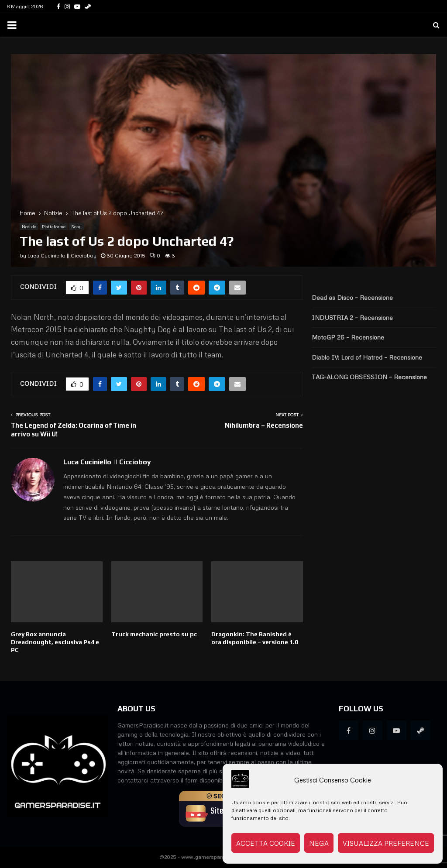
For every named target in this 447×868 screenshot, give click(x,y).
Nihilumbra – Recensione (264, 425)
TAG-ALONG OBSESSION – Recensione (369, 377)
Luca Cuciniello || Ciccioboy (62, 256)
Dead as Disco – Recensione (352, 297)
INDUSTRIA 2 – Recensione (352, 317)
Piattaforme (54, 226)
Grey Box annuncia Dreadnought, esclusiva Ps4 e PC (55, 642)
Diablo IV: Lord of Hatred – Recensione (367, 357)
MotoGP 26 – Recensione (348, 337)
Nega (319, 843)
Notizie (29, 226)
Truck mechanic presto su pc (154, 634)
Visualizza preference (386, 843)
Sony (76, 226)
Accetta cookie (266, 843)
